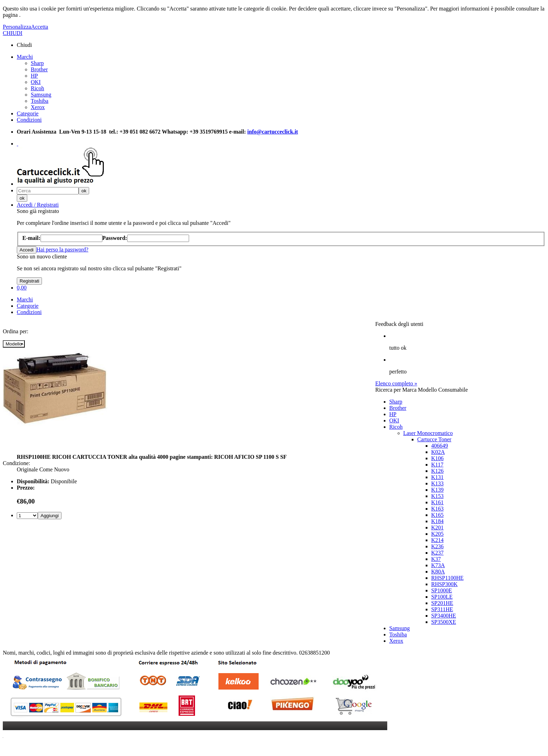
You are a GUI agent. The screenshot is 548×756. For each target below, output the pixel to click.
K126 (438, 471)
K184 (438, 521)
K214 (438, 540)
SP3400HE (444, 616)
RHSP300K (445, 584)
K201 (438, 527)
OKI (36, 82)
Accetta (40, 27)
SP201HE (442, 603)
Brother (39, 69)
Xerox (38, 107)
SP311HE (442, 609)
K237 (438, 553)
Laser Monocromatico (428, 433)
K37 (436, 559)
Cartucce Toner (434, 439)
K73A (438, 565)
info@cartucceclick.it (273, 132)
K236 (438, 546)
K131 (438, 477)
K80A (438, 572)
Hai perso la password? (62, 249)
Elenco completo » (396, 383)
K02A (438, 452)
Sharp (37, 63)
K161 (438, 502)
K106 (438, 458)
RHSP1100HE (448, 578)
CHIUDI (13, 33)
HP (34, 76)
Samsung (41, 95)
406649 (440, 446)
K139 (438, 490)
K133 (438, 483)
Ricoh (37, 88)
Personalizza (17, 27)
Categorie (28, 113)
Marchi (25, 57)
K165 (438, 515)
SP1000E (442, 590)
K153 (438, 496)
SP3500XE (444, 622)
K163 (438, 509)
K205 (438, 534)
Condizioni (29, 120)
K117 (437, 465)
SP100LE (442, 597)
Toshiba (39, 101)
